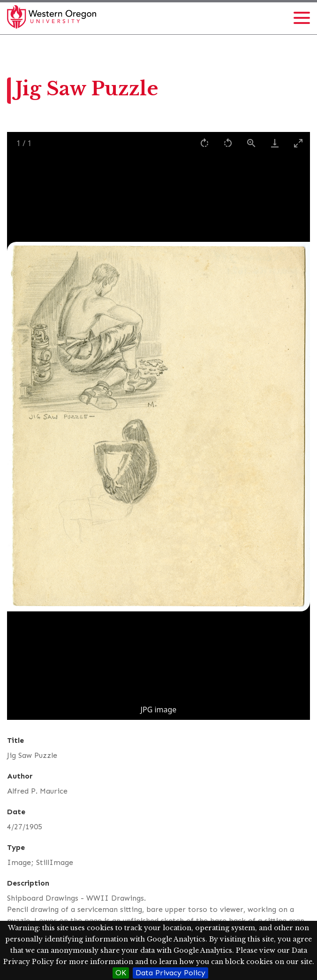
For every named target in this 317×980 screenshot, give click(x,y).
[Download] (275, 143)
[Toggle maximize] (298, 143)
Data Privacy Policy (170, 973)
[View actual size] (251, 143)
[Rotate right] (204, 143)
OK (121, 973)
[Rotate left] (228, 143)
